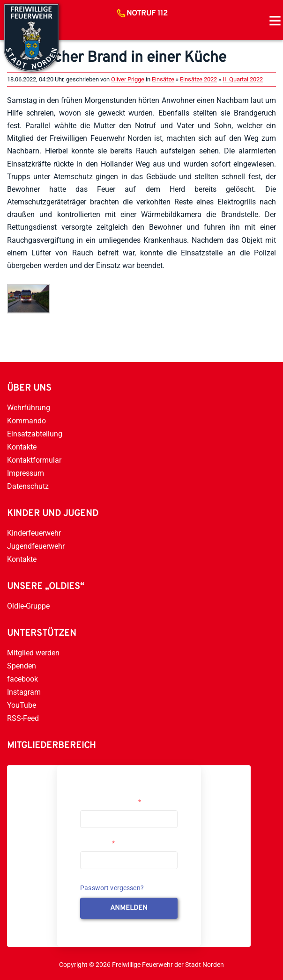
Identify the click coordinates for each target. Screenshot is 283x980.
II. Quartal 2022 (243, 79)
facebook (22, 679)
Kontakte (22, 447)
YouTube (22, 705)
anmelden (129, 908)
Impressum (26, 473)
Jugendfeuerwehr (36, 546)
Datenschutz (28, 486)
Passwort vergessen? (112, 888)
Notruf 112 (147, 14)
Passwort (97, 843)
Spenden (22, 666)
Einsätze (163, 79)
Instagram (24, 692)
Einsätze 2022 (198, 79)
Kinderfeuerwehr (34, 533)
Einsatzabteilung (35, 434)
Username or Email (111, 802)
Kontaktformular (34, 460)
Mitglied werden (33, 653)
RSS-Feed (23, 718)
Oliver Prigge (128, 79)
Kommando (26, 421)
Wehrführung (29, 408)
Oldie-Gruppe (28, 606)
